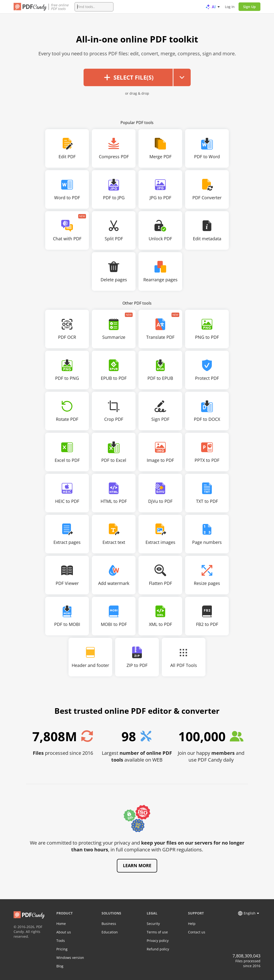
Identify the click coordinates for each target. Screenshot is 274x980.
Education (110, 932)
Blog (60, 966)
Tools (61, 941)
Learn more (137, 865)
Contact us (197, 932)
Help (192, 924)
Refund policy (158, 949)
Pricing (62, 949)
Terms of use (157, 932)
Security (153, 924)
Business (109, 924)
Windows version (70, 958)
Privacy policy (158, 941)
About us (64, 932)
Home (61, 924)
